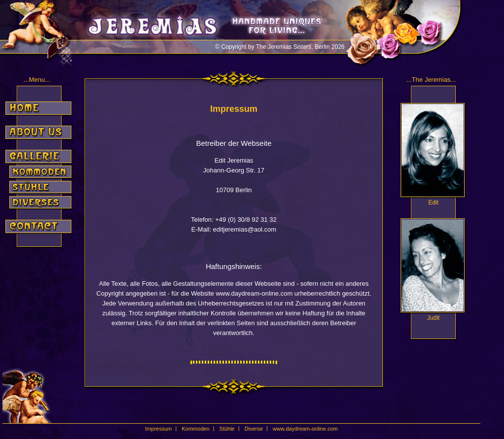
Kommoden (195, 429)
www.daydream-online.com (305, 429)
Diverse (254, 429)
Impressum (158, 429)
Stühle (227, 429)
